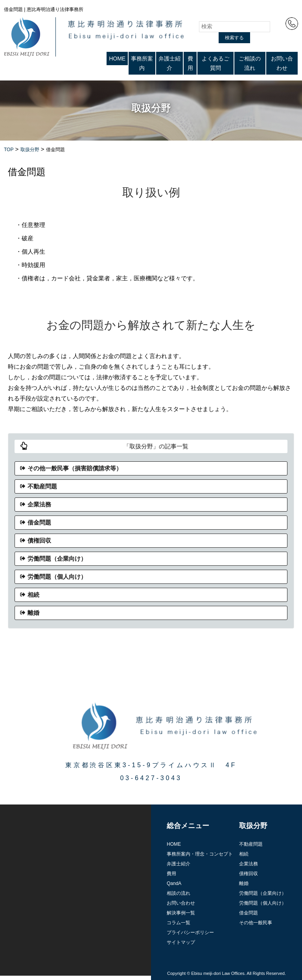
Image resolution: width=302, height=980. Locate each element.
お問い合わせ (282, 63)
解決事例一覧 (181, 913)
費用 (190, 63)
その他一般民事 (256, 923)
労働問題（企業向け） (57, 559)
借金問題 (39, 522)
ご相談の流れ (250, 63)
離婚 (33, 613)
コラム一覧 (179, 923)
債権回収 (39, 540)
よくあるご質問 (215, 63)
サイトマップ (181, 942)
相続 (33, 595)
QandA (174, 883)
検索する (234, 38)
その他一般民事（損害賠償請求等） (75, 468)
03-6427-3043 (151, 778)
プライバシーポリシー (190, 932)
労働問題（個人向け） (57, 577)
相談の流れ (179, 893)
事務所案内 (142, 63)
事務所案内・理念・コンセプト (200, 854)
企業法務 (39, 504)
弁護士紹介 (169, 63)
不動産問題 (42, 486)
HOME (117, 59)
